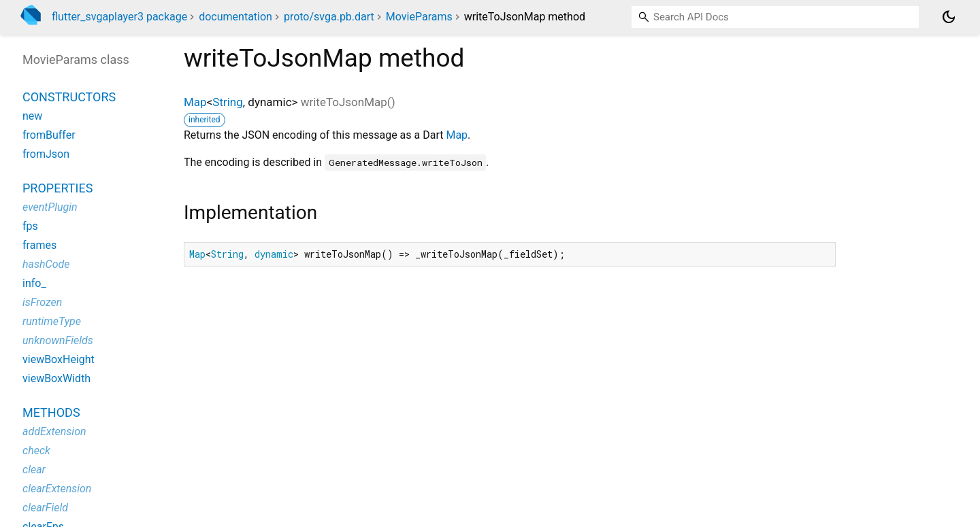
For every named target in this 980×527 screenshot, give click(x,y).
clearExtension (57, 489)
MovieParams (419, 17)
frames (39, 245)
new (32, 116)
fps (30, 226)
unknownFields (58, 340)
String (227, 102)
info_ (34, 283)
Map (195, 102)
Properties (58, 188)
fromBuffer (49, 135)
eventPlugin (50, 207)
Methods (51, 412)
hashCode (46, 264)
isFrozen (42, 302)
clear (34, 470)
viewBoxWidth (56, 378)
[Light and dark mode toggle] (949, 17)
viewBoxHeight (59, 359)
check (36, 451)
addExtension (54, 431)
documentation (235, 17)
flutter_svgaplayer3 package (119, 17)
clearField (45, 508)
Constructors (69, 97)
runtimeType (52, 321)
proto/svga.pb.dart (329, 17)
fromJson (46, 154)
